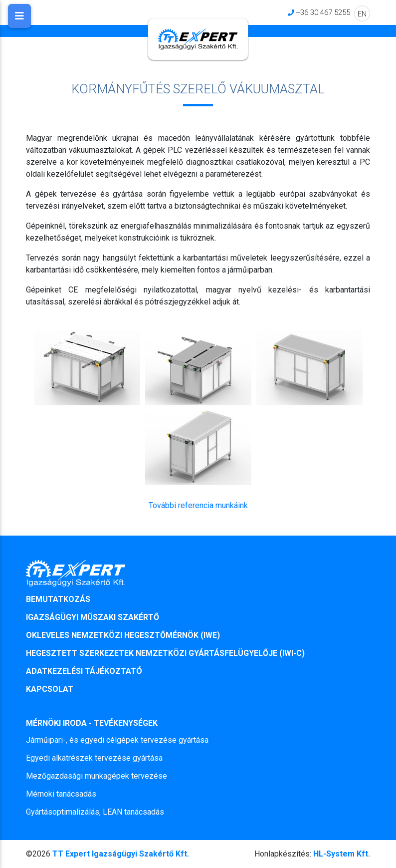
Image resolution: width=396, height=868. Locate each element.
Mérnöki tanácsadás (61, 794)
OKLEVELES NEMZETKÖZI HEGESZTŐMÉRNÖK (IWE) (123, 635)
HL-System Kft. (312, 854)
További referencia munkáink (198, 505)
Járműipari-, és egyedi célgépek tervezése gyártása (117, 740)
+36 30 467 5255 (323, 12)
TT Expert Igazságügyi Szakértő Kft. (121, 854)
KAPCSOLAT (50, 689)
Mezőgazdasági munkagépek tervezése (97, 776)
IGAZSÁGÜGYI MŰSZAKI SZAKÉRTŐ (93, 617)
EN (362, 14)
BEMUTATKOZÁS (58, 599)
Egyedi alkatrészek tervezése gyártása (94, 758)
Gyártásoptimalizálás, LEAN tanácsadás (95, 812)
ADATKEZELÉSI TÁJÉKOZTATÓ (84, 671)
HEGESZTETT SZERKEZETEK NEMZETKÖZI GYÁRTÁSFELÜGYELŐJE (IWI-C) (165, 653)
